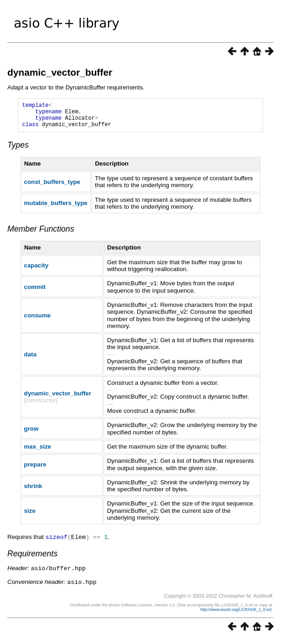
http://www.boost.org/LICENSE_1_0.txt (236, 614)
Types (18, 150)
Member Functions (41, 234)
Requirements (33, 559)
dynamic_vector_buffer (60, 72)
